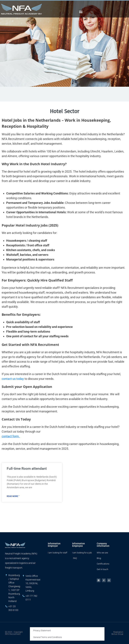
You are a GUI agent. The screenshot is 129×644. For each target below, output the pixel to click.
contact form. (11, 436)
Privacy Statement (42, 630)
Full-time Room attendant (27, 469)
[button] (81, 12)
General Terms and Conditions (48, 637)
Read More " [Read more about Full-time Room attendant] (13, 496)
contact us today (13, 379)
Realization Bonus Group (117, 633)
